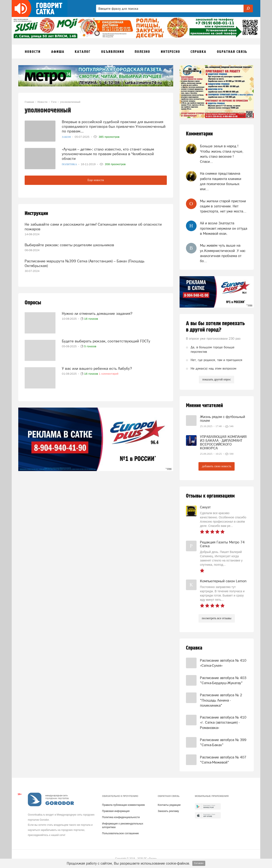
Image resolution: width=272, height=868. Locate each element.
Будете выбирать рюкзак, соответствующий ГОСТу (106, 341)
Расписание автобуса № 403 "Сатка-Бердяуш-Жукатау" (223, 680)
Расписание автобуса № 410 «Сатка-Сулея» (223, 663)
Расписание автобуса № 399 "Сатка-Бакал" (223, 742)
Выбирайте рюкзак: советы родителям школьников (69, 245)
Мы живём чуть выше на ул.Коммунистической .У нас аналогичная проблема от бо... (223, 253)
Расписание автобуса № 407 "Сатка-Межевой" (223, 760)
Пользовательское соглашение (120, 833)
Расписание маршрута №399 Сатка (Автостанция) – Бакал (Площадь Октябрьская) (85, 263)
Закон (67, 137)
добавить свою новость (217, 466)
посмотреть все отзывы (217, 618)
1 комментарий (109, 374)
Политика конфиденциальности (121, 817)
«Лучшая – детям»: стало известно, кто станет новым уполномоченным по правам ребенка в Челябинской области (108, 154)
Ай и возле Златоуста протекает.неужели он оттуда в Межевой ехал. (224, 228)
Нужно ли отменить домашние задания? (97, 313)
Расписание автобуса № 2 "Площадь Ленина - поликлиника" (221, 700)
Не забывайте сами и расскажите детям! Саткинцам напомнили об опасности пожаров (93, 227)
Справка (194, 648)
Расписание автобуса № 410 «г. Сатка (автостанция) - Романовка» (223, 722)
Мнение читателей (204, 406)
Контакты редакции (169, 805)
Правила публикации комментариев (123, 805)
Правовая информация (116, 811)
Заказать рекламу (168, 811)
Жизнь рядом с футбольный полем (222, 419)
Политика (70, 164)
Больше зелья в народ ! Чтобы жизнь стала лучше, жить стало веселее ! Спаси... (222, 154)
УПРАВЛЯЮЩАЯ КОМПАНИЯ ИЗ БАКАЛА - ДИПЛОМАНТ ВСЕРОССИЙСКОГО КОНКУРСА (223, 442)
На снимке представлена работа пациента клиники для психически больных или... (221, 181)
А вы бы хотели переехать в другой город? (215, 327)
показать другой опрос (217, 379)
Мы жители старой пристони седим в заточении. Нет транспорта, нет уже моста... (223, 206)
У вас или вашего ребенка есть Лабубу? (97, 368)
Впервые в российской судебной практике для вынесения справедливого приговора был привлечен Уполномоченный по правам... (114, 126)
